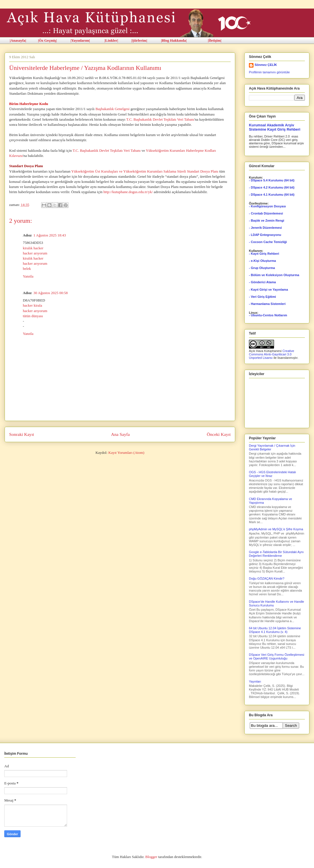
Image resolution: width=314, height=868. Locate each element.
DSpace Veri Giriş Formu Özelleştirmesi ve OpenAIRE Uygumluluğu (277, 656)
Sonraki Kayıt (22, 434)
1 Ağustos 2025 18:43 (50, 235)
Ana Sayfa (120, 434)
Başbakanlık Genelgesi (112, 109)
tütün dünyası (33, 316)
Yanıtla (28, 276)
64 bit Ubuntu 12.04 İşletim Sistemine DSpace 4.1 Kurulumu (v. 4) (275, 630)
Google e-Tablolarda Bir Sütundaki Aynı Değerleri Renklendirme (276, 554)
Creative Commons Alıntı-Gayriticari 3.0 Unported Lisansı (271, 354)
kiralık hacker (33, 248)
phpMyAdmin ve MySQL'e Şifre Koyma (276, 529)
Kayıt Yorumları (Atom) (126, 453)
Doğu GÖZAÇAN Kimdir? (267, 578)
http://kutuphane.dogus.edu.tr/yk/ (128, 192)
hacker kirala (32, 305)
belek (27, 269)
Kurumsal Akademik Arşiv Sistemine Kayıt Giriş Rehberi (275, 127)
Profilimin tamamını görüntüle (269, 72)
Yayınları (255, 681)
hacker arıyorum (35, 253)
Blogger (151, 857)
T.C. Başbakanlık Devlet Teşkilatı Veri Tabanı (160, 119)
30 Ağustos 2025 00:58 (51, 293)
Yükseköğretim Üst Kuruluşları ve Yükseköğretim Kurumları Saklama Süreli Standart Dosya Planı (145, 171)
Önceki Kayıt (219, 434)
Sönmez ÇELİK (266, 65)
